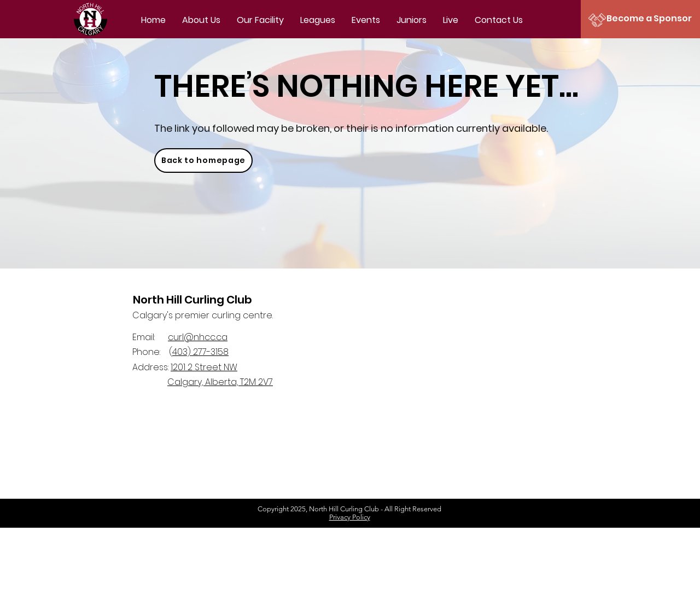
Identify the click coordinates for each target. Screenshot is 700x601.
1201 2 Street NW (204, 367)
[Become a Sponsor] (649, 19)
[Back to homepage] (203, 161)
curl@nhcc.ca (198, 337)
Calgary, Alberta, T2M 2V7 (220, 382)
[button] (318, 20)
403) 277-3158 (200, 352)
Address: (151, 367)
